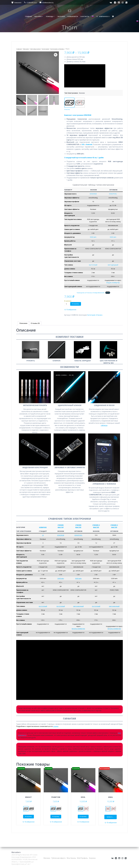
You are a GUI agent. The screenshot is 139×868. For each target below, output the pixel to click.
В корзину (76, 304)
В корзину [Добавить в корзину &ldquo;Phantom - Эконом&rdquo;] (56, 817)
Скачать (108, 293)
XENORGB (93, 194)
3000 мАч (93, 237)
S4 (43, 535)
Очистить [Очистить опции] (67, 109)
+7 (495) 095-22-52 (32, 2)
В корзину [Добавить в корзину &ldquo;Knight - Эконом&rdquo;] (28, 817)
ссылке (56, 726)
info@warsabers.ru (48, 2)
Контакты (85, 16)
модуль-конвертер (113, 283)
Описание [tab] (23, 323)
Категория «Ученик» (57, 49)
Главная (28, 16)
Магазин (38, 16)
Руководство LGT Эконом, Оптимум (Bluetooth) (91, 293)
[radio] (69, 103)
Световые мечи (35, 49)
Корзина (92, 858)
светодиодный (113, 265)
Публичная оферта (58, 858)
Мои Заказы (71, 858)
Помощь (50, 16)
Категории (45, 49)
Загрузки (61, 16)
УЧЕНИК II (96, 525)
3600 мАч (113, 237)
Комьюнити (18, 2)
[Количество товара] (67, 304)
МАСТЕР (61, 527)
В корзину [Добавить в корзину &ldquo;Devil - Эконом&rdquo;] (83, 817)
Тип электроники (71, 93)
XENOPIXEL (113, 194)
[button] (56, 55)
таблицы (104, 425)
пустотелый (93, 265)
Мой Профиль (82, 858)
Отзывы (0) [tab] (35, 323)
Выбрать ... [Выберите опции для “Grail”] (111, 817)
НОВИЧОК (43, 527)
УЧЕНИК (61, 525)
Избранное (103, 16)
